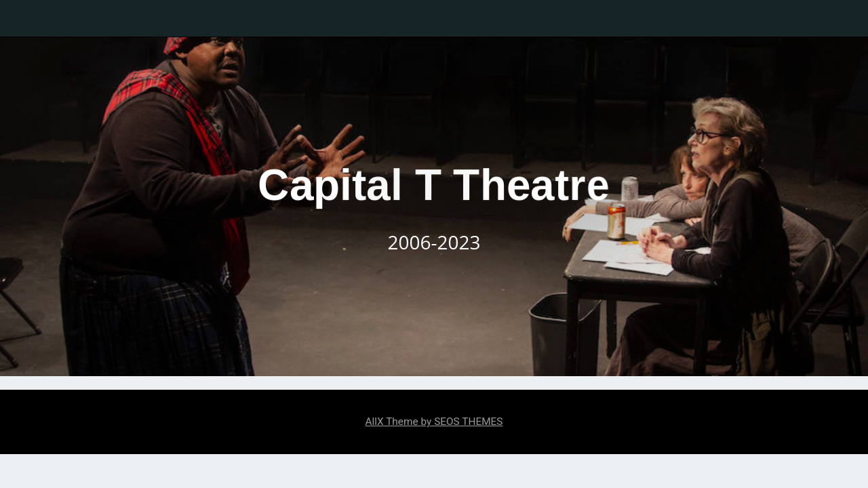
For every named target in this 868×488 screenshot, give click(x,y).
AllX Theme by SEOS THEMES (434, 422)
